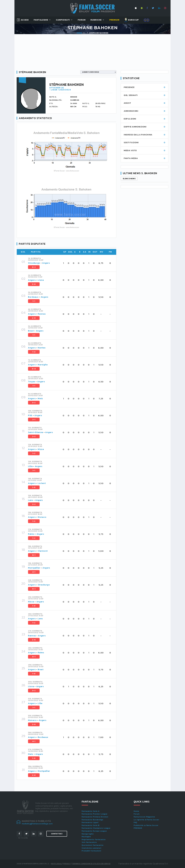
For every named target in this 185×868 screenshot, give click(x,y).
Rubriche (96, 20)
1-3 (34, 521)
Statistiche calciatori (91, 848)
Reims (31, 534)
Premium (114, 20)
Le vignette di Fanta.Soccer (146, 820)
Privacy (67, 864)
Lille (31, 466)
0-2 (34, 267)
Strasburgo (34, 263)
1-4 (34, 352)
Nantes (42, 348)
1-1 (34, 301)
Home (79, 33)
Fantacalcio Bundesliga (92, 820)
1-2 (34, 453)
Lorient (42, 483)
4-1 (34, 572)
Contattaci (57, 834)
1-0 (34, 487)
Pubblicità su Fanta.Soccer (146, 825)
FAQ (135, 822)
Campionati (63, 20)
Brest (31, 331)
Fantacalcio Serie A (91, 811)
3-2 (34, 403)
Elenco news (129, 179)
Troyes (32, 382)
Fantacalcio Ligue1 (90, 822)
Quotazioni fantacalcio (93, 845)
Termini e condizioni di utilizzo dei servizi (91, 864)
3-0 (34, 284)
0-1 (34, 555)
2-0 (34, 318)
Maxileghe (86, 837)
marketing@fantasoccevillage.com (37, 824)
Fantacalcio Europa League (94, 831)
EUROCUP (132, 20)
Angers (46, 263)
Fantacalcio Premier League (95, 814)
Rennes (42, 314)
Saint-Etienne (36, 432)
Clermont (43, 551)
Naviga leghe (88, 834)
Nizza (41, 449)
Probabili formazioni (91, 851)
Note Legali (57, 864)
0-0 (34, 369)
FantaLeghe (41, 20)
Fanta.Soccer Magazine (144, 817)
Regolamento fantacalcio (94, 840)
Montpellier (34, 568)
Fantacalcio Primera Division (95, 817)
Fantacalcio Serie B (91, 825)
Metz (40, 398)
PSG (30, 415)
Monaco (42, 517)
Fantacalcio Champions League (96, 828)
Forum (82, 20)
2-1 (34, 420)
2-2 (34, 436)
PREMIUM (138, 828)
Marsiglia (43, 365)
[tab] (70, 263)
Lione (41, 280)
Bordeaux (33, 297)
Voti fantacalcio (89, 842)
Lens (31, 500)
